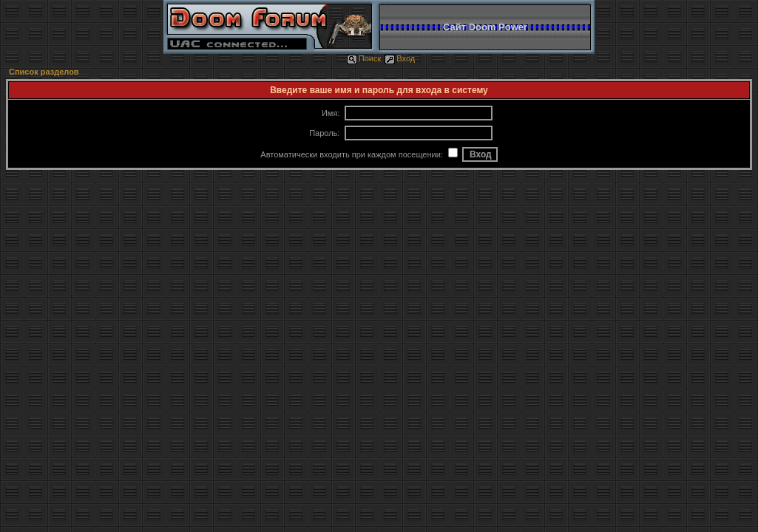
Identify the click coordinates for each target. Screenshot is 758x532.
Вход (400, 58)
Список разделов (44, 72)
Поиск (364, 58)
